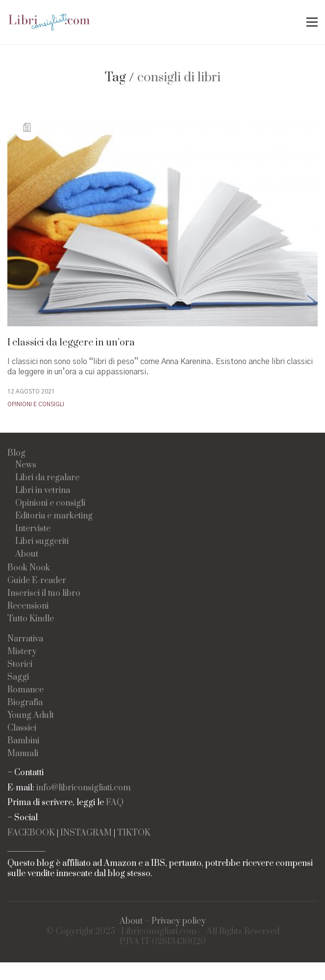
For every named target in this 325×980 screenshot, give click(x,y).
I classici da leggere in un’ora (71, 343)
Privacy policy (179, 921)
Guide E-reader (37, 581)
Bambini (23, 741)
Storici (20, 665)
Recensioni (28, 606)
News (26, 465)
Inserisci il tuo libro (44, 594)
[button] (312, 22)
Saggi (18, 677)
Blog (16, 453)
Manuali (23, 754)
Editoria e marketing (54, 516)
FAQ (115, 803)
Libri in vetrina (43, 491)
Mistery (22, 652)
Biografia (25, 703)
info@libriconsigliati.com (84, 788)
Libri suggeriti (42, 542)
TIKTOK (134, 833)
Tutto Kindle (31, 619)
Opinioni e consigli (36, 404)
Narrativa (25, 639)
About (27, 554)
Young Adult (31, 716)
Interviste (33, 529)
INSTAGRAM (86, 833)
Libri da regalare (47, 478)
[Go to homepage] (49, 22)
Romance (25, 690)
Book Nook (29, 568)
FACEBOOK (31, 833)
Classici (22, 728)
